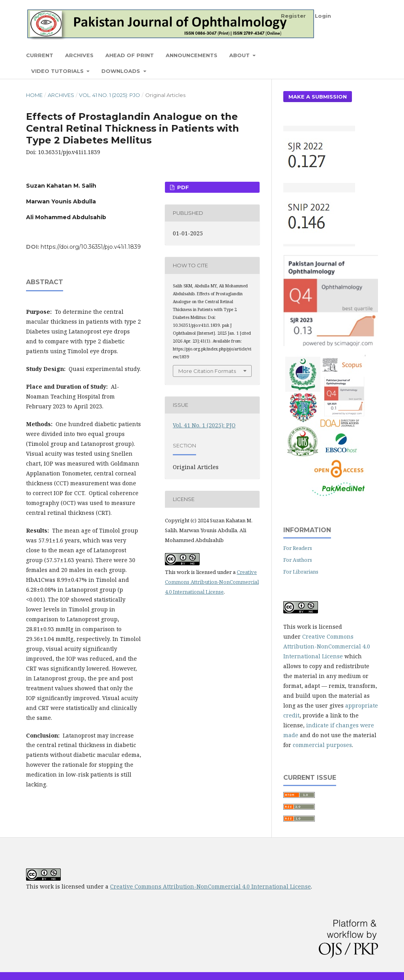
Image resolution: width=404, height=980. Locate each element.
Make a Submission (318, 97)
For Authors (298, 560)
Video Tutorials (58, 71)
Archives (79, 55)
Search (360, 55)
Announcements (192, 55)
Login (323, 16)
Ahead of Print (130, 55)
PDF (182, 187)
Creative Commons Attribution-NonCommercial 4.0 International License (212, 582)
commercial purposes (322, 745)
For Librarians (301, 572)
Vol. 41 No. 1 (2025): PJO (109, 95)
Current (40, 55)
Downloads (122, 71)
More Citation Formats (207, 371)
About (240, 55)
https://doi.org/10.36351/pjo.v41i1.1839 (91, 247)
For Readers (298, 548)
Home (34, 95)
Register (293, 16)
